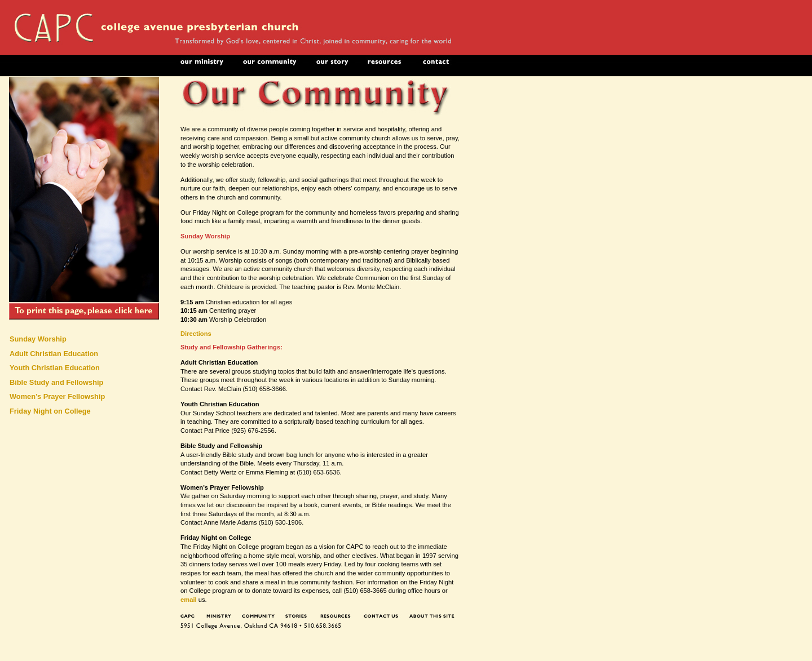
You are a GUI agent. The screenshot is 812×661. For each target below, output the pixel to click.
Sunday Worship (38, 339)
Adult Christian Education (54, 354)
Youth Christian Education (55, 368)
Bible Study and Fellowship (56, 382)
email (189, 600)
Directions (196, 334)
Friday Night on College (50, 411)
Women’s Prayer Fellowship (57, 396)
